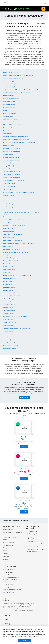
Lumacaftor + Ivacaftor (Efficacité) (12, 235)
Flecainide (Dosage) (8, 169)
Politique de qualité (8, 584)
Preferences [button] (36, 636)
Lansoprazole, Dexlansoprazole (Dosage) (14, 226)
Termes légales (7, 587)
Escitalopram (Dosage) (9, 163)
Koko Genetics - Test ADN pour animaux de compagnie (35, 550)
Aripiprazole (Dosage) (9, 96)
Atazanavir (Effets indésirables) (11, 99)
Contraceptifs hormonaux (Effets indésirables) (15, 137)
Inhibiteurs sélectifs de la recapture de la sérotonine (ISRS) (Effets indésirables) (21, 213)
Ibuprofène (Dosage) (8, 204)
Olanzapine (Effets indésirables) (11, 261)
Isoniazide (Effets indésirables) (11, 220)
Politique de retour (8, 572)
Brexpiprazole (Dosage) (9, 107)
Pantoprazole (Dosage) (9, 270)
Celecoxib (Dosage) (8, 116)
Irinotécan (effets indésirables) (11, 217)
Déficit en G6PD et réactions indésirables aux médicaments (19, 142)
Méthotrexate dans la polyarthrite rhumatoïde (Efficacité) (18, 243)
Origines (5, 554)
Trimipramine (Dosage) (9, 334)
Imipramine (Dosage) (8, 210)
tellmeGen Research (32, 547)
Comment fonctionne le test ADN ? (12, 532)
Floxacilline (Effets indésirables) (11, 172)
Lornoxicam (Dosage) (9, 229)
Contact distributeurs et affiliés (35, 544)
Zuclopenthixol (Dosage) (9, 349)
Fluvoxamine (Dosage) (9, 189)
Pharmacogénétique (9, 545)
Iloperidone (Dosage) (8, 207)
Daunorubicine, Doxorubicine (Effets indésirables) (16, 140)
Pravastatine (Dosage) (9, 293)
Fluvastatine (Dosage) (9, 186)
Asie (6, 620)
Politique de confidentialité (10, 575)
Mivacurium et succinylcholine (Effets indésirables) (17, 252)
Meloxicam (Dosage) (8, 237)
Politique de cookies (8, 569)
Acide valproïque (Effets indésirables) (13, 78)
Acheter (5, 562)
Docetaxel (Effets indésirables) (11, 151)
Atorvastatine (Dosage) (9, 104)
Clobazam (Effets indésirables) (11, 125)
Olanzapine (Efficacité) (9, 264)
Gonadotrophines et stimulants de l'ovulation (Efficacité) (18, 192)
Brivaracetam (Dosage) (9, 110)
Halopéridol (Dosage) (8, 195)
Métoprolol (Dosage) (8, 246)
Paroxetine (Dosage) (8, 273)
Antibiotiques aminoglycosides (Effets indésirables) (17, 93)
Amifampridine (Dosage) (9, 84)
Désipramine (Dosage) (9, 145)
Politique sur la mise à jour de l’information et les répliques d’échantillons (11, 579)
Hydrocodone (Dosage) (9, 201)
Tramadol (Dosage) (8, 331)
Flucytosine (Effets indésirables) (12, 175)
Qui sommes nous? (32, 541)
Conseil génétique (32, 531)
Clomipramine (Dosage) (9, 128)
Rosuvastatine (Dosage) (9, 305)
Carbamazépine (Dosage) (10, 113)
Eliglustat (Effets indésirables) (11, 160)
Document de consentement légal (12, 590)
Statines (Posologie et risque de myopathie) (15, 316)
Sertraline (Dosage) (8, 308)
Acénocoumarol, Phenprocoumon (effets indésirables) (18, 75)
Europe (7, 615)
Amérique (8, 624)
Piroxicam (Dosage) (8, 284)
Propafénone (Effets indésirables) (12, 296)
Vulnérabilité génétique (33, 534)
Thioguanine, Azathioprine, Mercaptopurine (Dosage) (17, 328)
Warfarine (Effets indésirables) (11, 346)
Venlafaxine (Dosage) (9, 337)
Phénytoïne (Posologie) (9, 278)
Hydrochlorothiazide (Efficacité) (11, 198)
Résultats (5, 535)
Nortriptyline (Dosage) (9, 258)
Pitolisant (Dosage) (8, 290)
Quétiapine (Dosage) (8, 299)
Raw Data (5, 559)
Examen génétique (8, 529)
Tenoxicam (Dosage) (8, 325)
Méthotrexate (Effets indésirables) (12, 240)
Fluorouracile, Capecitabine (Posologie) (13, 181)
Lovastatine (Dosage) (9, 232)
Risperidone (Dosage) (9, 302)
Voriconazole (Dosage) (9, 340)
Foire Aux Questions (8, 593)
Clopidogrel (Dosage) (8, 131)
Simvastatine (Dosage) (9, 311)
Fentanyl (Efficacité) (8, 166)
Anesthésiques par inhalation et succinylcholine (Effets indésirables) (21, 90)
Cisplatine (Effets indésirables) (11, 119)
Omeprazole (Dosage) (9, 267)
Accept (25, 640)
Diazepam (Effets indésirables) (11, 148)
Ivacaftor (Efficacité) (8, 223)
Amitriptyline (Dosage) (9, 87)
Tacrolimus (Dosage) (8, 319)
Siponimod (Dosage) (8, 314)
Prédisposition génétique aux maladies (11, 539)
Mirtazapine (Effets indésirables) (12, 249)
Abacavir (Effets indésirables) (11, 72)
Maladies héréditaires (9, 542)
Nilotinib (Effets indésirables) (11, 255)
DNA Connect (6, 556)
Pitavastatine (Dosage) (9, 287)
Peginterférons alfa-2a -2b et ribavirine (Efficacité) (17, 275)
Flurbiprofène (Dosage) (9, 183)
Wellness (6, 551)
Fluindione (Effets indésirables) (11, 178)
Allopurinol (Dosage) (8, 81)
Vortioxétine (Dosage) (9, 343)
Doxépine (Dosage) (8, 154)
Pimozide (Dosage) (8, 281)
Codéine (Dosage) (8, 134)
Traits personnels (8, 548)
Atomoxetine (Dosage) (9, 102)
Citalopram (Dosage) (8, 122)
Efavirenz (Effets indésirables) (11, 157)
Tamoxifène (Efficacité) (9, 322)
